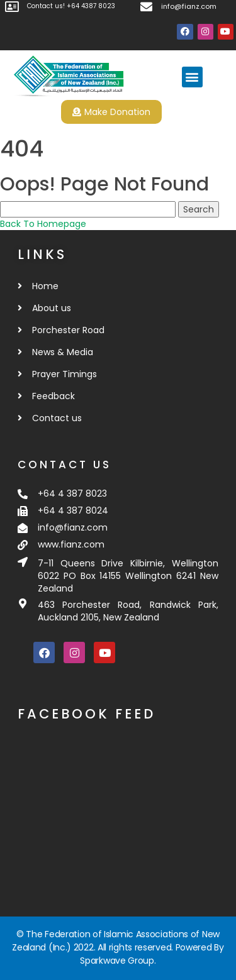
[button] (192, 77)
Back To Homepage (43, 224)
